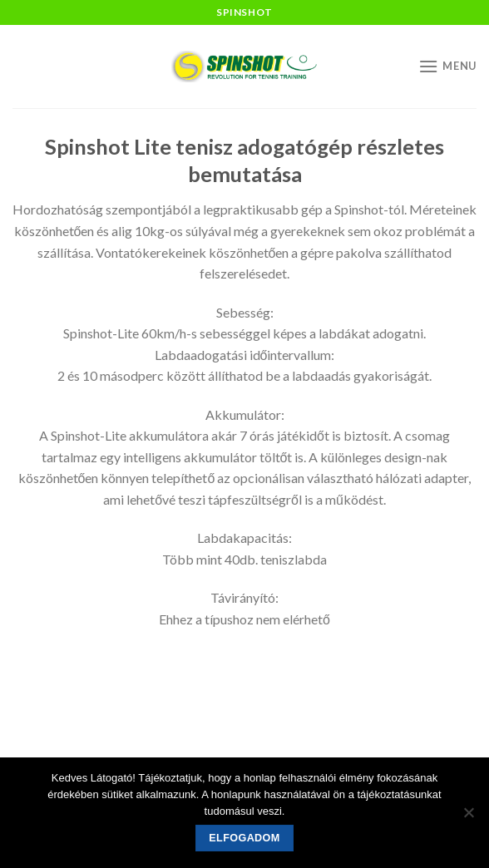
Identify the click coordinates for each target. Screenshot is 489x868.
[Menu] (447, 66)
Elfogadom (244, 838)
